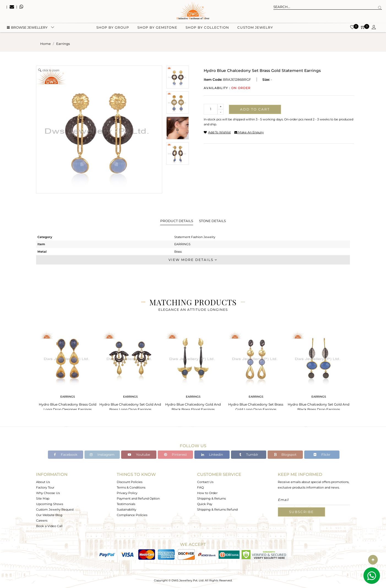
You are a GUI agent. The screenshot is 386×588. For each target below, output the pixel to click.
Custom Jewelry (255, 28)
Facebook (66, 455)
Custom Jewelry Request (55, 509)
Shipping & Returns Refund (217, 509)
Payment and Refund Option (138, 498)
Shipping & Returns (211, 498)
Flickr (322, 455)
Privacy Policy (127, 493)
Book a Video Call (49, 526)
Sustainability (127, 509)
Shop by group (113, 28)
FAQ (200, 487)
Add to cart (255, 109)
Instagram (102, 455)
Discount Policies (130, 482)
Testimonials (126, 504)
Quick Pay (205, 504)
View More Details (193, 260)
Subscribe (301, 512)
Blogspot (285, 455)
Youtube (139, 455)
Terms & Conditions (131, 487)
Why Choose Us (48, 493)
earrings (63, 44)
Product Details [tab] (177, 221)
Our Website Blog (49, 515)
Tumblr (249, 455)
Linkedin (212, 455)
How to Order (207, 493)
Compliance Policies (132, 515)
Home (45, 44)
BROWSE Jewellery (27, 28)
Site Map (43, 498)
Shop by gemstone (157, 28)
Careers (42, 520)
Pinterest (176, 455)
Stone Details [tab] (212, 221)
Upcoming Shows (50, 504)
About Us (43, 482)
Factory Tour (45, 487)
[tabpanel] (67, 369)
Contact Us (205, 482)
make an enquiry (249, 132)
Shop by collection (207, 28)
